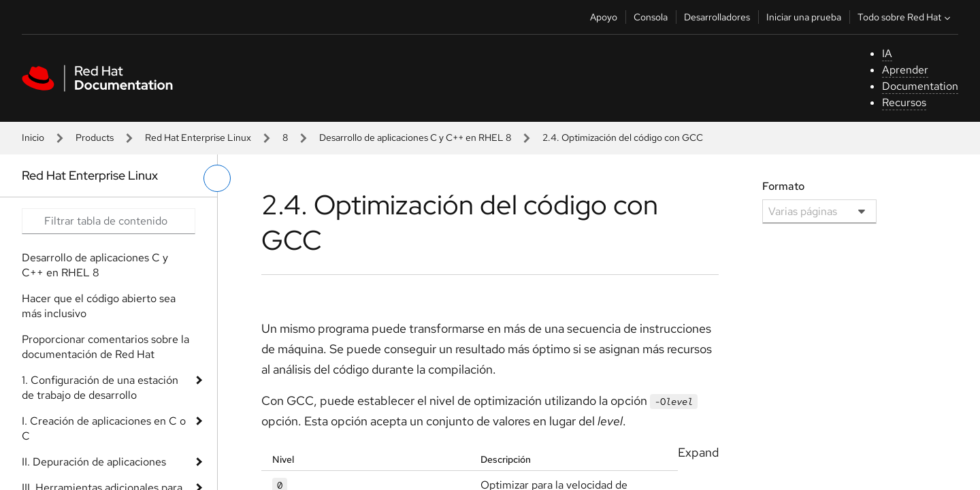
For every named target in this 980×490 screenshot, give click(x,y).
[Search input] (109, 221)
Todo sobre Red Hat (905, 17)
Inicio (33, 137)
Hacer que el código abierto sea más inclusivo (99, 306)
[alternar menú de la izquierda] (217, 178)
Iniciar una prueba (804, 17)
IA (887, 53)
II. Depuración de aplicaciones (94, 462)
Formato (783, 186)
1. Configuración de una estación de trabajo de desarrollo (100, 388)
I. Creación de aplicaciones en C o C (104, 428)
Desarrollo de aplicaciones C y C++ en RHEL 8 (415, 137)
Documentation (920, 86)
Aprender (905, 70)
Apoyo (604, 17)
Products (95, 137)
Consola (651, 17)
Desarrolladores (717, 17)
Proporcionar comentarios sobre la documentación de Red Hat (105, 347)
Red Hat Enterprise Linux (198, 137)
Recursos (904, 102)
